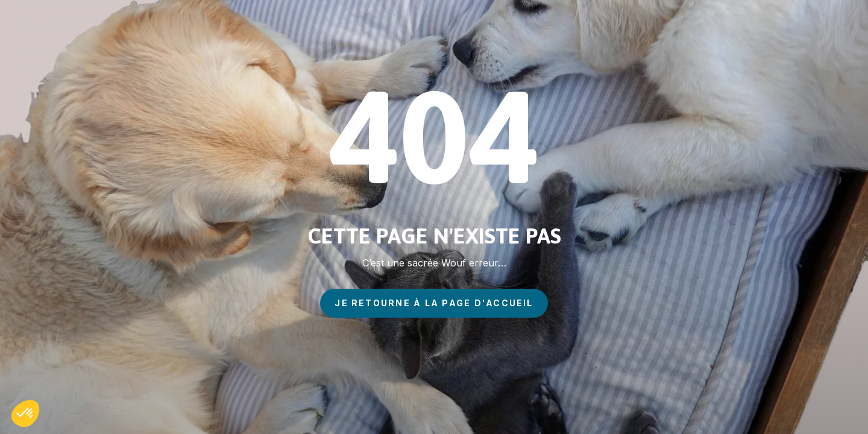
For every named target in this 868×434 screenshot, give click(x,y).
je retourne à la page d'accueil (434, 303)
